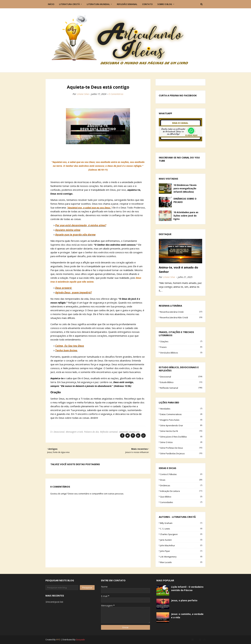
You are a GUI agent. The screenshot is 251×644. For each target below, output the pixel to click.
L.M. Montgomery (181, 557)
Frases (181, 347)
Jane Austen (181, 540)
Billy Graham (181, 523)
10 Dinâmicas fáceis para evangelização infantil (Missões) (185, 188)
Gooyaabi (80, 640)
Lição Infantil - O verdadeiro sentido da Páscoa (187, 588)
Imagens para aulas (181, 420)
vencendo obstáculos (129, 432)
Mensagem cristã (74, 432)
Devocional (59, 432)
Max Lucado (181, 562)
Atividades (181, 409)
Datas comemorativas (181, 414)
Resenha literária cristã (181, 312)
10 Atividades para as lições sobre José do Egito (186, 216)
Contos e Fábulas (181, 474)
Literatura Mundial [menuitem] (98, 4)
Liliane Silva (83, 94)
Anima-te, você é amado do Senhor (178, 270)
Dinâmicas (181, 485)
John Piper (181, 551)
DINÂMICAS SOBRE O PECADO (185, 200)
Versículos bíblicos (181, 353)
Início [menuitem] (51, 4)
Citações (181, 341)
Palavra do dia (91, 432)
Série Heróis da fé (181, 431)
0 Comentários (116, 94)
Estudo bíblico (181, 382)
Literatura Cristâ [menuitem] (69, 4)
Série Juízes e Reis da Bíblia (181, 437)
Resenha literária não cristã (181, 317)
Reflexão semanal (109, 432)
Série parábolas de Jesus (181, 453)
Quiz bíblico (181, 497)
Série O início (181, 442)
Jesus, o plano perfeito (184, 600)
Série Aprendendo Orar (181, 425)
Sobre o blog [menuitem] (165, 4)
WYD (58, 640)
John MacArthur (181, 545)
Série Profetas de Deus (181, 448)
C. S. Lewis (181, 529)
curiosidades (181, 502)
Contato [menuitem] (147, 4)
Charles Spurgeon (181, 534)
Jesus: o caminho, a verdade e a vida (187, 616)
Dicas (181, 480)
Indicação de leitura (181, 491)
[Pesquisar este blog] (62, 588)
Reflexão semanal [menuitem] (127, 4)
